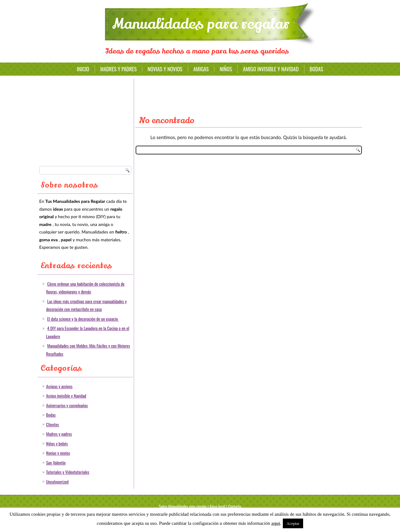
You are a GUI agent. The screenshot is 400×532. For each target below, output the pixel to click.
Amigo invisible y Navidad (271, 69)
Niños (226, 69)
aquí (276, 523)
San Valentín (56, 462)
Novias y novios (165, 69)
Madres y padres (119, 69)
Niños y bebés (57, 443)
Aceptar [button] (293, 523)
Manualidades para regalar (201, 24)
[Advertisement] (86, 120)
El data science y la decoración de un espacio (83, 319)
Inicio (83, 69)
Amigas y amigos (59, 386)
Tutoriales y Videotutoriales (68, 472)
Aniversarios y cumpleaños (67, 405)
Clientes (53, 424)
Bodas (316, 69)
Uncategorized (57, 482)
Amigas (201, 69)
